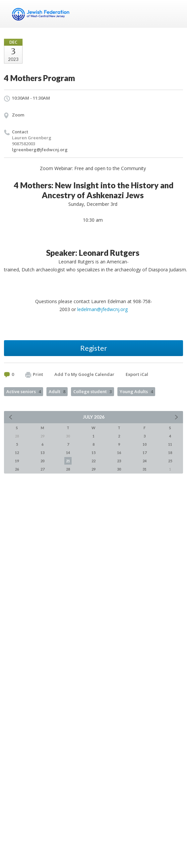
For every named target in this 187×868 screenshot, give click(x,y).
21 (68, 461)
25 (170, 461)
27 (42, 469)
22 (93, 461)
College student (93, 391)
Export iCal (137, 374)
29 (93, 469)
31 (145, 469)
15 (93, 453)
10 (145, 444)
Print (34, 375)
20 (42, 461)
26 (17, 469)
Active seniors (24, 391)
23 (119, 461)
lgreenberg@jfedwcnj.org (40, 150)
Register (94, 348)
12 (17, 453)
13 (42, 453)
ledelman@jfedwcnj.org (102, 309)
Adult (57, 391)
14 (68, 453)
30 (119, 469)
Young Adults (136, 391)
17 (145, 453)
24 (145, 461)
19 (17, 461)
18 (170, 453)
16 (119, 453)
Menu (175, 14)
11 (170, 444)
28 (68, 469)
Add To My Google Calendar (84, 374)
